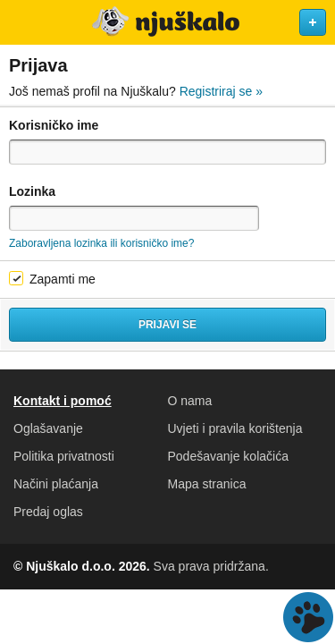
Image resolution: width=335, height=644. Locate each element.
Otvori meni (21, 22)
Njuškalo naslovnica (167, 22)
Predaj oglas (48, 512)
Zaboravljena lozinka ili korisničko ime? (101, 243)
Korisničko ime (54, 125)
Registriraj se (221, 91)
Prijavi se (167, 325)
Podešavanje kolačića (228, 456)
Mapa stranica (207, 484)
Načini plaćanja (56, 484)
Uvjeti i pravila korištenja (235, 428)
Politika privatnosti (64, 456)
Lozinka (32, 191)
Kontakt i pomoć (63, 401)
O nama (190, 401)
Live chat (308, 617)
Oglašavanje (48, 428)
